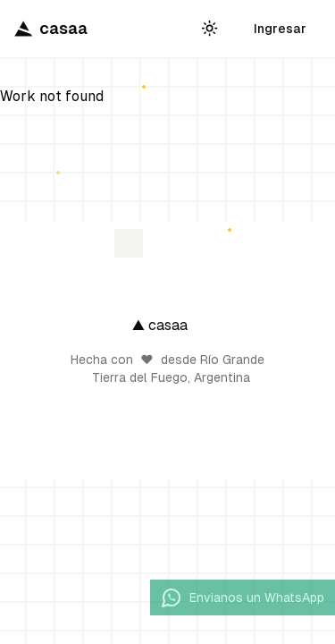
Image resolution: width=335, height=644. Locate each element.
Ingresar (280, 29)
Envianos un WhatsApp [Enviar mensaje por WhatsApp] (243, 597)
